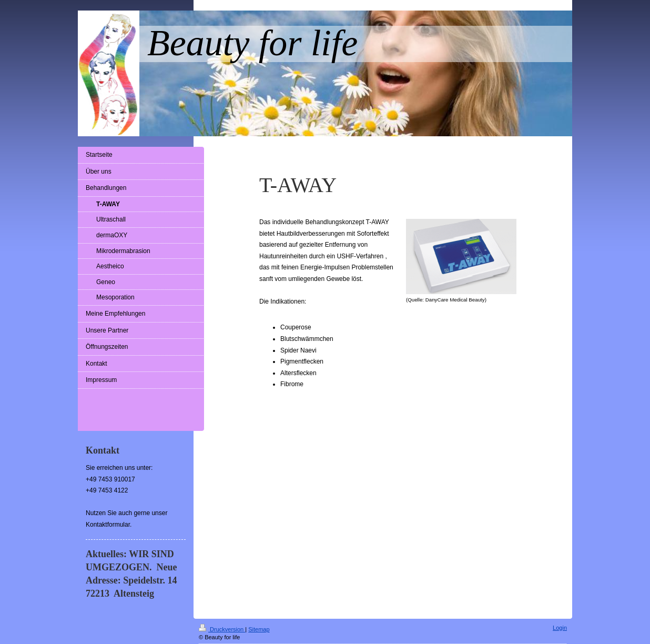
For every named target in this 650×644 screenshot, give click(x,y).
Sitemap (259, 629)
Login (560, 628)
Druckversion (222, 629)
